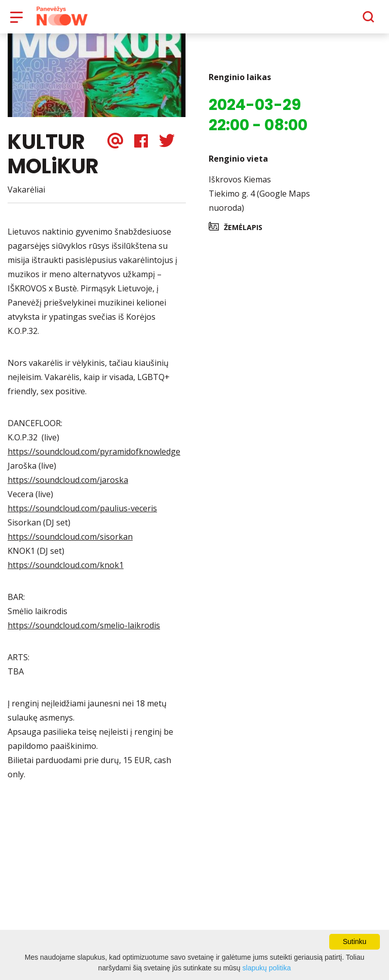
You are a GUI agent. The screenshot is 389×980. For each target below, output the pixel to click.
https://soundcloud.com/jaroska (68, 487)
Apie (207, 20)
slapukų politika (267, 968)
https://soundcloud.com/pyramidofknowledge (94, 459)
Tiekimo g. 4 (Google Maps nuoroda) (259, 208)
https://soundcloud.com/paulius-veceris (82, 515)
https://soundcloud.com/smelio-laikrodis (84, 632)
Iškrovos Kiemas (240, 186)
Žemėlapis (243, 234)
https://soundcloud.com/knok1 (66, 572)
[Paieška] (341, 21)
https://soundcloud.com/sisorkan (70, 544)
